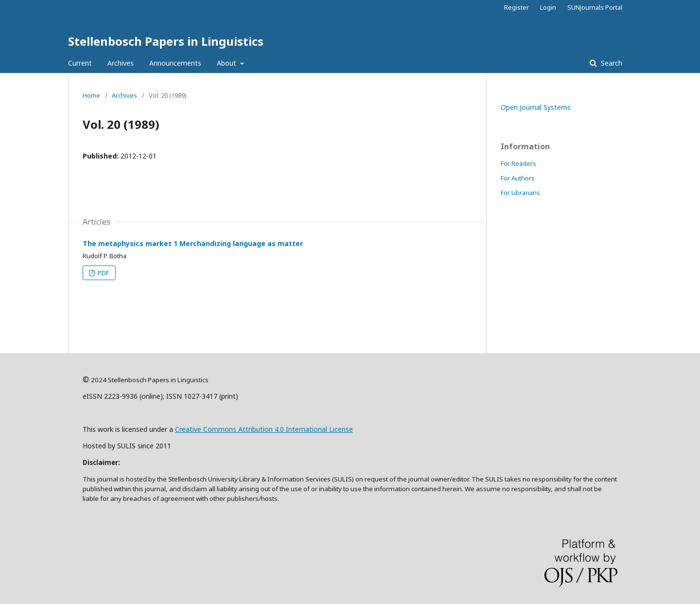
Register (516, 7)
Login (548, 7)
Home (91, 95)
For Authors (518, 178)
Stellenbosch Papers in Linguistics (166, 41)
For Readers (518, 163)
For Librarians (520, 193)
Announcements (175, 63)
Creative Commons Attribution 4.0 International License (264, 429)
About (227, 63)
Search (611, 63)
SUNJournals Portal (595, 7)
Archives (121, 63)
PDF (103, 273)
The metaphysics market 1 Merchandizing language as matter (193, 243)
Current (80, 63)
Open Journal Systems (536, 107)
